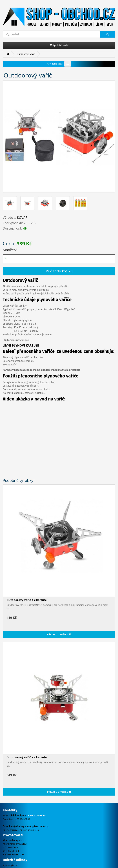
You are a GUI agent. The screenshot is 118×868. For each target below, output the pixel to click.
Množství (10, 250)
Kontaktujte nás (11, 865)
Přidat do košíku (59, 271)
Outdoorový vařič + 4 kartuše (27, 757)
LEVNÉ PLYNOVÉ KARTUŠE (21, 345)
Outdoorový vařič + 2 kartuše (27, 600)
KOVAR (22, 217)
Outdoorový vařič (26, 54)
